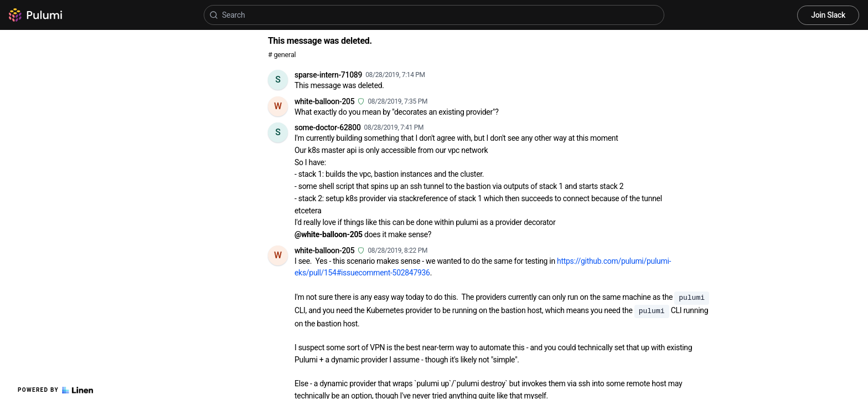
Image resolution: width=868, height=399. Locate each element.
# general (282, 55)
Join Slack (828, 15)
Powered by (55, 390)
